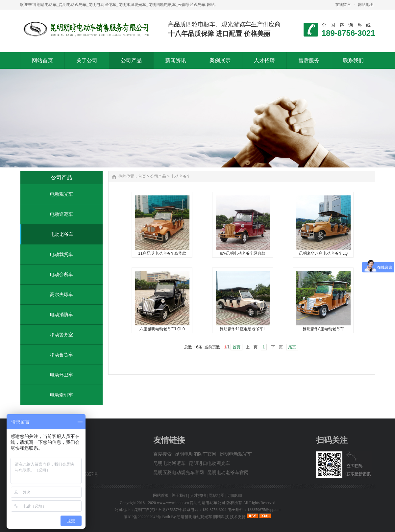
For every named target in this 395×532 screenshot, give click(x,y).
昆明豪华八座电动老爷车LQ (323, 253)
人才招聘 (198, 495)
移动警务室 (62, 335)
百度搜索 (162, 454)
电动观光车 (62, 194)
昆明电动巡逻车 (169, 463)
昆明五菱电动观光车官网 (179, 473)
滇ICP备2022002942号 (143, 517)
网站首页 (161, 495)
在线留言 (343, 5)
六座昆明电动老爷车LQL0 (162, 329)
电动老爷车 (62, 234)
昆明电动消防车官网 (196, 454)
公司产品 (158, 176)
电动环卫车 (62, 375)
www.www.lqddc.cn (173, 503)
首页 (142, 176)
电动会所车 (62, 274)
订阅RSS (235, 495)
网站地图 (366, 5)
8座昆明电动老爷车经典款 (243, 253)
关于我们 (179, 495)
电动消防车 (62, 315)
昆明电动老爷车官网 (228, 473)
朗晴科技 (221, 517)
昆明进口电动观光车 (210, 463)
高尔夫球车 (62, 294)
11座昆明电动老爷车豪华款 (162, 253)
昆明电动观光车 (236, 454)
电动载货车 (62, 254)
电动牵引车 (62, 395)
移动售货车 (62, 355)
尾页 (292, 347)
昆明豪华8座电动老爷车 (323, 329)
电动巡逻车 (62, 214)
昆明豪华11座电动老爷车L (243, 329)
